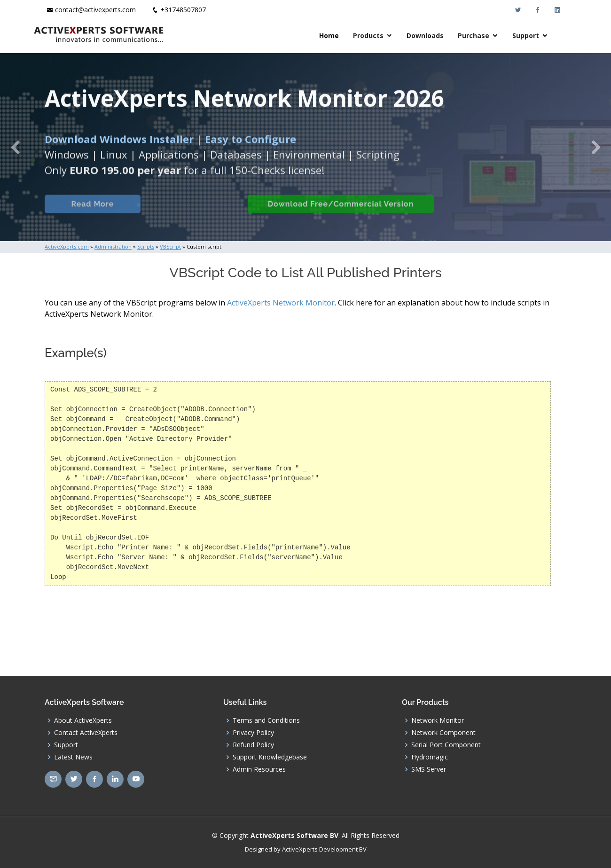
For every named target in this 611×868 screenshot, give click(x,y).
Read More (91, 215)
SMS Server (429, 769)
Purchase (485, 35)
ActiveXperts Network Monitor (281, 303)
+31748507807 (183, 10)
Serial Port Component (446, 745)
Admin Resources (259, 769)
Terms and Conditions (266, 720)
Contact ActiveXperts (86, 733)
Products (380, 35)
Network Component (443, 733)
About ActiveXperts (83, 720)
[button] (15, 147)
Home (340, 35)
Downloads (436, 35)
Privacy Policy (253, 733)
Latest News (73, 757)
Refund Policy (253, 745)
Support (537, 35)
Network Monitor (438, 720)
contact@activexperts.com (95, 10)
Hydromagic (430, 757)
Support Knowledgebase (270, 757)
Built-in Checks (192, 215)
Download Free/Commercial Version (340, 215)
